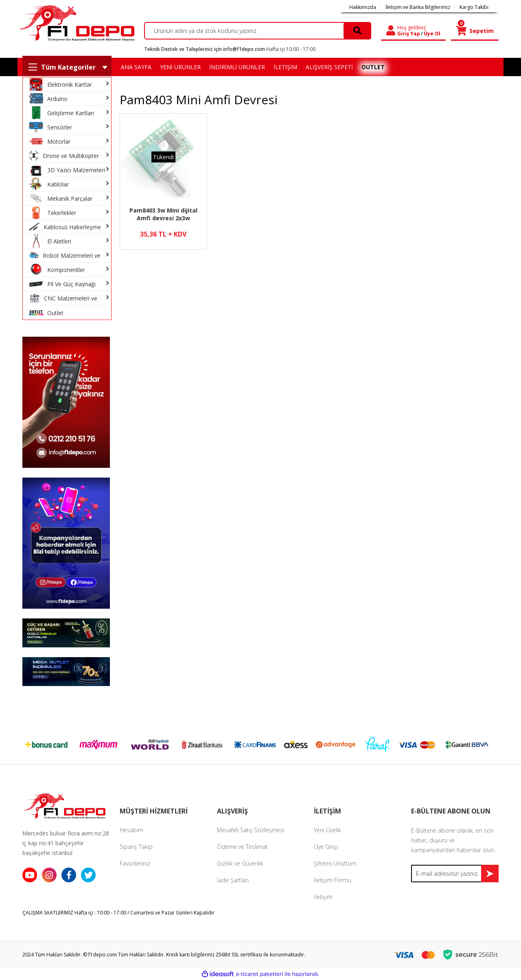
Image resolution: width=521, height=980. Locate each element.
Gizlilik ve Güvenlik (240, 863)
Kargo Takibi (474, 7)
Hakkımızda (363, 7)
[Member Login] (391, 31)
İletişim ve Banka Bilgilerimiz (418, 7)
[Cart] (475, 31)
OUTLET (373, 67)
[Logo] (76, 23)
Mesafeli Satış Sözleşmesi (251, 830)
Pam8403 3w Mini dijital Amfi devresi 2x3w (163, 214)
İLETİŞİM (285, 67)
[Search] (258, 31)
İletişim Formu (333, 880)
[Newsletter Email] (455, 874)
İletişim (323, 897)
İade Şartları (233, 880)
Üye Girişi (326, 847)
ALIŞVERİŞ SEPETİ (329, 67)
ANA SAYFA (136, 67)
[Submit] (490, 874)
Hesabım (131, 830)
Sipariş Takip (136, 847)
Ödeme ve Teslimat (242, 847)
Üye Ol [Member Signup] (432, 34)
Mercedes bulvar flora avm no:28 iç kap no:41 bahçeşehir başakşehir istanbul (66, 843)
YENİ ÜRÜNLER (180, 67)
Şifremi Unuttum (335, 863)
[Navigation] (67, 67)
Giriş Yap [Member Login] (409, 34)
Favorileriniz (135, 863)
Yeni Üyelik (327, 830)
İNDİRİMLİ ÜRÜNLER (237, 67)
